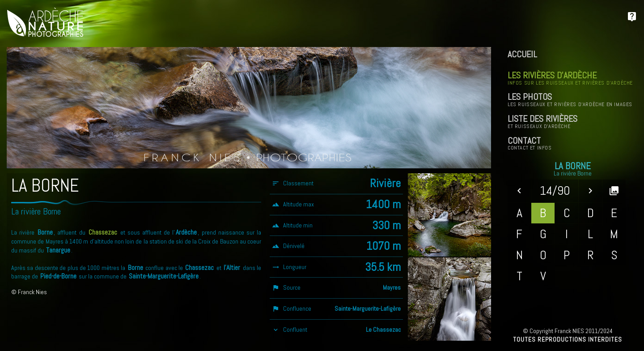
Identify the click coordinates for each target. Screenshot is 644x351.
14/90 (555, 190)
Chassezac (103, 232)
